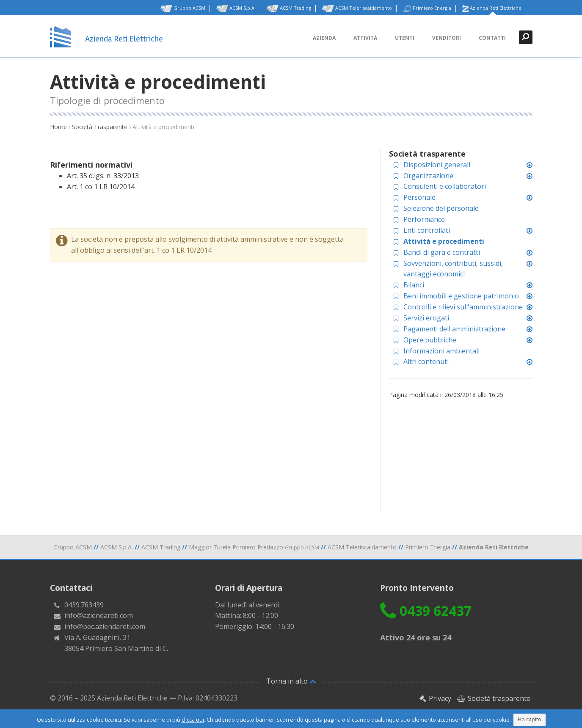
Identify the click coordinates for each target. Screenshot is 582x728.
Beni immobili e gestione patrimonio (461, 296)
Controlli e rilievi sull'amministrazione (463, 307)
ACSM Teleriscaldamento (357, 8)
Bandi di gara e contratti (442, 252)
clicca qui (193, 720)
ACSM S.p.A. (236, 8)
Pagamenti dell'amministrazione (454, 329)
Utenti (405, 38)
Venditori (447, 38)
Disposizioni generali (437, 165)
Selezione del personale (441, 208)
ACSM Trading (289, 8)
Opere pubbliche (430, 340)
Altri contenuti (426, 361)
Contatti (492, 38)
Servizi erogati (426, 318)
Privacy (435, 698)
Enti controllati (427, 230)
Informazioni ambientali (441, 351)
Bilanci (414, 285)
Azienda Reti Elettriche (492, 8)
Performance (424, 219)
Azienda (324, 38)
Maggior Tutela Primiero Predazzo (254, 547)
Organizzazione (428, 176)
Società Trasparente (100, 127)
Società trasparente (494, 698)
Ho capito (530, 719)
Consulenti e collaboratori (445, 186)
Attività (365, 38)
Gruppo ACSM (183, 8)
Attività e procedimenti (444, 241)
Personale (419, 197)
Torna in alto (291, 681)
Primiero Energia (427, 8)
